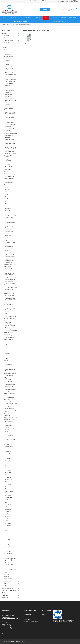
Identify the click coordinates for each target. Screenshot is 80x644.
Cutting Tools (9, 220)
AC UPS (7, 562)
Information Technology (8, 425)
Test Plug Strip (8, 554)
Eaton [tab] (4, 45)
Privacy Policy (28, 619)
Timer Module (8, 556)
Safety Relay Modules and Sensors (10, 401)
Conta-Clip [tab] (6, 43)
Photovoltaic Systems (9, 433)
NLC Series (7, 302)
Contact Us (73, 18)
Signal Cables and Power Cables (10, 83)
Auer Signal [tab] (6, 36)
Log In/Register (64, 10)
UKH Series (8, 505)
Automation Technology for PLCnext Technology (11, 324)
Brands (8, 25)
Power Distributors (9, 337)
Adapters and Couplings (9, 160)
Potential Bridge (8, 335)
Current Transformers (9, 182)
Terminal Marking (10, 279)
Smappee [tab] (6, 584)
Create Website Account (60, 21)
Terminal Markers (9, 528)
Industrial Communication (9, 246)
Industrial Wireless (10, 257)
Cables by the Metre (11, 75)
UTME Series (8, 521)
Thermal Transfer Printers (10, 370)
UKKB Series (8, 509)
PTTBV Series (9, 480)
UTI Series (8, 519)
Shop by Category (26, 18)
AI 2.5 (7, 199)
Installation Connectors (8, 97)
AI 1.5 (6, 194)
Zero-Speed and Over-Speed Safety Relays (11, 410)
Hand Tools (7, 213)
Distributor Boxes (10, 167)
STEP (6, 351)
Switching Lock (8, 444)
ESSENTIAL (8, 342)
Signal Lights (9, 269)
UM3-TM (7, 549)
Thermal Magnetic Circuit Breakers (10, 144)
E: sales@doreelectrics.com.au (11, 619)
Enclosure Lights (10, 120)
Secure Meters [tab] (7, 581)
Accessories (8, 449)
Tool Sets (8, 238)
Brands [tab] (4, 33)
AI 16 (6, 197)
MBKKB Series (9, 458)
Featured (38, 18)
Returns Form (28, 624)
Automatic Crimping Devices (11, 60)
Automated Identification (9, 364)
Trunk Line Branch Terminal (10, 492)
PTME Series (8, 473)
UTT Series (8, 523)
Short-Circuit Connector (8, 415)
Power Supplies (9, 436)
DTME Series (8, 456)
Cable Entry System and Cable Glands (11, 113)
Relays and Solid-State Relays (10, 394)
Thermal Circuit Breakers (9, 140)
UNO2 (7, 358)
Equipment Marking (10, 277)
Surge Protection (9, 422)
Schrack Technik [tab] (7, 579)
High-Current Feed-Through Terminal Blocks (11, 310)
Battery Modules (10, 565)
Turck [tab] (4, 586)
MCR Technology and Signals (11, 429)
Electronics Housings (10, 174)
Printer (6, 361)
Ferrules (6, 185)
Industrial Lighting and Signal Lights (10, 265)
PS (6, 347)
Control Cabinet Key (11, 215)
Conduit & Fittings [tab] (7, 588)
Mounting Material (10, 122)
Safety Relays (9, 406)
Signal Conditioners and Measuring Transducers (11, 419)
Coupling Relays (10, 397)
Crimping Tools (9, 218)
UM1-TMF (8, 547)
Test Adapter (8, 551)
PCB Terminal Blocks (11, 316)
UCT (6, 537)
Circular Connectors (11, 88)
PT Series (8, 468)
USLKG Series (9, 514)
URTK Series (8, 512)
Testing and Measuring (8, 235)
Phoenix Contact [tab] (7, 54)
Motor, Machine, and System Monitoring (10, 293)
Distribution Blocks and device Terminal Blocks (10, 148)
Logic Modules (9, 382)
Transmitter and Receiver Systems (10, 439)
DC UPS (7, 567)
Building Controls (10, 328)
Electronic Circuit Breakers (10, 136)
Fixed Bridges (8, 208)
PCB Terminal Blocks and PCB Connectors (10, 305)
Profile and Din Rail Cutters (10, 223)
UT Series (8, 516)
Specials (46, 18)
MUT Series (8, 465)
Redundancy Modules (10, 373)
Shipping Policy (28, 615)
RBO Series (8, 484)
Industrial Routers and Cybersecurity (10, 254)
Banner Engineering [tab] (8, 40)
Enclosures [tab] (5, 593)
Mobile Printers (9, 367)
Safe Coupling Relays (11, 404)
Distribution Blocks (10, 151)
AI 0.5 (7, 187)
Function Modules (10, 296)
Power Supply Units (9, 340)
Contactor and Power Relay (10, 101)
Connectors (7, 86)
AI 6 (6, 204)
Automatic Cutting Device (10, 64)
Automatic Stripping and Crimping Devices (11, 68)
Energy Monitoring (9, 179)
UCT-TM (7, 540)
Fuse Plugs (7, 211)
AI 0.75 (7, 190)
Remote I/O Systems (11, 330)
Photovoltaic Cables (11, 79)
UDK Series (8, 495)
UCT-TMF (8, 542)
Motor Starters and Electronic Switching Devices (10, 283)
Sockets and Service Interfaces (11, 126)
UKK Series (8, 507)
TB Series (8, 489)
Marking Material (9, 271)
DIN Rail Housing (9, 176)
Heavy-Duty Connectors (9, 93)
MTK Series (8, 463)
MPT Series (8, 461)
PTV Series (8, 482)
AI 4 (6, 201)
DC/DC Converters (9, 129)
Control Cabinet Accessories (8, 109)
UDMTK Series (9, 498)
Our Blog (63, 18)
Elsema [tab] (5, 47)
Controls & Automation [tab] (9, 591)
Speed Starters (9, 290)
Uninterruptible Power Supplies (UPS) (10, 559)
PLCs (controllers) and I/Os (10, 319)
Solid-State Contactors (8, 105)
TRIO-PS (7, 354)
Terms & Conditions (30, 617)
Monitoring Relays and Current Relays (10, 299)
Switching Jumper (9, 442)
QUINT (7, 349)
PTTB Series (8, 477)
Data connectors (10, 90)
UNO (6, 356)
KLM (6, 530)
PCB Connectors (10, 314)
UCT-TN (7, 544)
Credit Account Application (21, 21)
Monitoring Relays (10, 384)
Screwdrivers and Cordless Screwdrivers (10, 228)
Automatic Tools (9, 57)
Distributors (8, 169)
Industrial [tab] (5, 598)
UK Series (8, 502)
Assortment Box (10, 206)
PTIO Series (8, 470)
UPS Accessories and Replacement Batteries (11, 571)
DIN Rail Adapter (8, 131)
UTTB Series (8, 526)
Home (5, 18)
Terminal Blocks (8, 447)
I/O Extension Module (10, 243)
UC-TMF (7, 535)
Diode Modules (9, 376)
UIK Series (8, 500)
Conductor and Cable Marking (9, 274)
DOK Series (8, 454)
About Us (55, 18)
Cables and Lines (9, 72)
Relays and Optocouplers (8, 379)
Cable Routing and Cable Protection (10, 117)
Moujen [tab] (5, 52)
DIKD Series (8, 451)
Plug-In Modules (8, 333)
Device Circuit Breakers (10, 133)
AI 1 (6, 192)
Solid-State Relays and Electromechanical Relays (10, 389)
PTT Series (8, 475)
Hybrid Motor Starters (11, 287)
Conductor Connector (8, 164)
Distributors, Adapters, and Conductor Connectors (10, 155)
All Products (13, 18)
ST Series (8, 487)
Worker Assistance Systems (9, 576)
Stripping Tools (9, 232)
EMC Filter (7, 172)
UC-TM (7, 533)
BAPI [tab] (4, 38)
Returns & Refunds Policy (31, 622)
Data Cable (8, 77)
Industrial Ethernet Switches (10, 250)
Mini (6, 344)
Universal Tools (9, 240)
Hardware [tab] (5, 595)
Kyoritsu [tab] (5, 50)
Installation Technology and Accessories (10, 261)
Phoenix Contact (16, 25)
